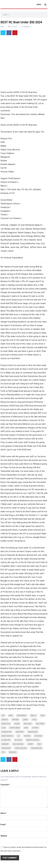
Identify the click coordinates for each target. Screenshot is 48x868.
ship (39, 744)
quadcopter (7, 732)
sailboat (5, 744)
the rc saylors (21, 748)
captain (15, 720)
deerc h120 (6, 724)
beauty (33, 716)
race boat (20, 732)
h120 (3, 728)
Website (4, 836)
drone (17, 724)
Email (3, 825)
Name (4, 813)
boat (43, 716)
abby (11, 716)
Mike (2, 27)
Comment (5, 785)
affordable (22, 716)
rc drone (38, 736)
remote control (33, 740)
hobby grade (15, 728)
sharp (30, 744)
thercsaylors (36, 748)
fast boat (28, 724)
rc (19, 736)
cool (34, 720)
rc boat (27, 736)
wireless (13, 752)
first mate (40, 724)
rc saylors (6, 740)
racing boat (33, 732)
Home (5, 15)
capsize (5, 720)
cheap (25, 720)
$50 (3, 716)
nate (26, 728)
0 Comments (26, 27)
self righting (18, 744)
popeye (35, 728)
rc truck (18, 740)
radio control (7, 736)
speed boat (6, 748)
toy (3, 752)
